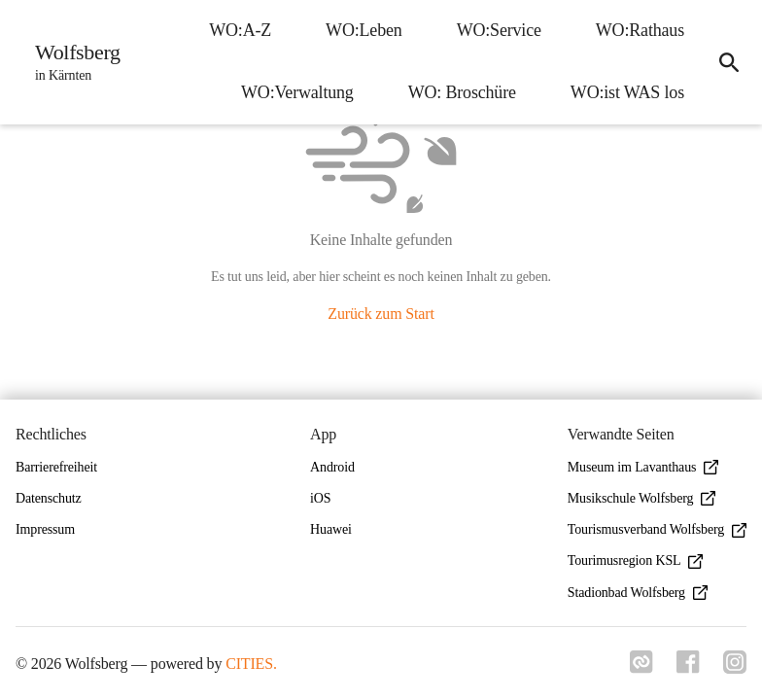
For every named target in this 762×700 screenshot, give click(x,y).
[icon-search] (729, 62)
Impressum (45, 529)
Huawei (331, 529)
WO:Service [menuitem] (499, 30)
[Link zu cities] (641, 668)
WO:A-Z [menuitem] (240, 30)
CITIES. (251, 664)
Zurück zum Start (381, 314)
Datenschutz (49, 498)
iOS (320, 498)
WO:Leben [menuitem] (364, 30)
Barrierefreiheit (56, 467)
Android (332, 467)
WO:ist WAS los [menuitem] (627, 92)
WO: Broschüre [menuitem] (462, 92)
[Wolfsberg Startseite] (72, 62)
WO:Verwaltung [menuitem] (297, 92)
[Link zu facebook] (688, 668)
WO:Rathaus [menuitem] (640, 30)
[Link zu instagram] (735, 668)
